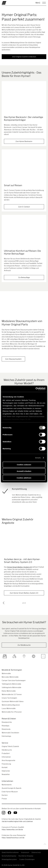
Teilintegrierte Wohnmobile (11, 684)
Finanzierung (6, 764)
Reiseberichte (7, 722)
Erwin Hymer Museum (10, 792)
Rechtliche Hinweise (26, 856)
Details (38, 458)
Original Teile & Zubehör (10, 746)
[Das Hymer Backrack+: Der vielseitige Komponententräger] (24, 100)
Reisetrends (6, 729)
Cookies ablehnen (24, 478)
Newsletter (6, 774)
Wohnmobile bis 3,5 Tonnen (12, 694)
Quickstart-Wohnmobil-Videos (13, 701)
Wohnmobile (6, 673)
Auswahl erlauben (24, 471)
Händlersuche (7, 750)
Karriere (5, 795)
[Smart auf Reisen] (24, 168)
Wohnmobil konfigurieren (11, 705)
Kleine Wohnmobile (9, 691)
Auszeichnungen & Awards (12, 788)
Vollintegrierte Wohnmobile (11, 687)
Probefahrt (6, 753)
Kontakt (5, 767)
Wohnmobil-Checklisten (10, 733)
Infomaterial (6, 757)
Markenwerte (7, 785)
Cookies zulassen (24, 465)
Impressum (25, 852)
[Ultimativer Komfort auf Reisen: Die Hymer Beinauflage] (24, 233)
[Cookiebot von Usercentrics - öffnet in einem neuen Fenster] (35, 389)
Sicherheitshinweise (9, 856)
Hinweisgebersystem (9, 859)
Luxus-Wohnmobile (9, 708)
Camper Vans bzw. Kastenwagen (14, 680)
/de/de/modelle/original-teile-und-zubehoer (17, 821)
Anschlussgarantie (8, 760)
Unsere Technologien (9, 698)
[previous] (4, 603)
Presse (4, 799)
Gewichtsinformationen (10, 852)
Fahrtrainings (6, 736)
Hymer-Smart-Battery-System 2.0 (20, 567)
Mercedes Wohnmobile (10, 677)
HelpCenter (6, 771)
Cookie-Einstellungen (27, 859)
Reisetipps (6, 726)
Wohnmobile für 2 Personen (12, 712)
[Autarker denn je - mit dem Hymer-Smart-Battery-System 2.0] (24, 542)
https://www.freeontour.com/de (13, 838)
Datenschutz (36, 852)
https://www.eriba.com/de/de (12, 829)
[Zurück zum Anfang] (44, 844)
